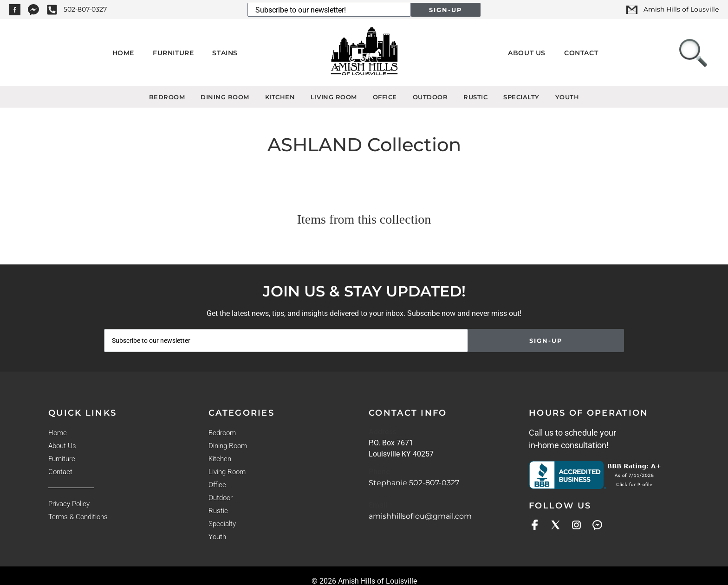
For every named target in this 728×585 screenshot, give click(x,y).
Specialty (521, 97)
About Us (527, 53)
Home (123, 53)
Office (385, 97)
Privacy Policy (69, 504)
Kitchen (280, 97)
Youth (567, 97)
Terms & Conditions (78, 517)
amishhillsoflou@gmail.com (420, 516)
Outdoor (430, 97)
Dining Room (225, 97)
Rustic (475, 97)
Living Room (334, 97)
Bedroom (167, 97)
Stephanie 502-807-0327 (414, 483)
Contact (581, 53)
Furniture (173, 53)
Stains (225, 53)
